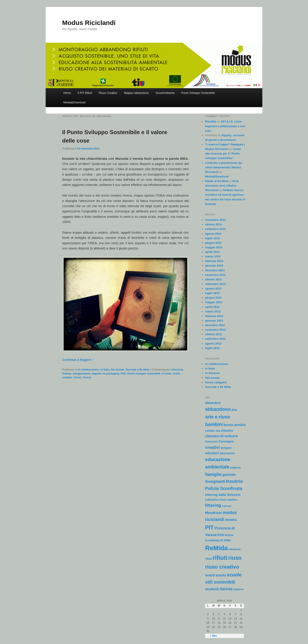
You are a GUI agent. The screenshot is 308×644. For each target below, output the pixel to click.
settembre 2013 (215, 284)
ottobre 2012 (213, 334)
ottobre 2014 (213, 224)
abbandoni (213, 403)
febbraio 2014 (214, 261)
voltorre (238, 589)
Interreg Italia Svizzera (223, 495)
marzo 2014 (213, 256)
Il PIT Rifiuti (85, 93)
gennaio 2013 (214, 321)
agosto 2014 (213, 234)
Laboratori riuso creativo (221, 500)
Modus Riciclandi (89, 23)
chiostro (227, 431)
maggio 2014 (214, 247)
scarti (210, 575)
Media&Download (74, 102)
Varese (87, 377)
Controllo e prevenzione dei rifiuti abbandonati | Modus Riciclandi (224, 167)
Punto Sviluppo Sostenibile (198, 93)
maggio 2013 (214, 302)
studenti (212, 589)
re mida (166, 374)
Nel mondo (118, 370)
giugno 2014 (213, 243)
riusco (78, 377)
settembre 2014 (215, 229)
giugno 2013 (213, 298)
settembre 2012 (215, 339)
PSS (123, 374)
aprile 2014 (212, 252)
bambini (214, 424)
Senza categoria (216, 382)
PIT (209, 527)
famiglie (213, 474)
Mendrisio (214, 513)
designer (226, 448)
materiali (227, 506)
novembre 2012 (215, 330)
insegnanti (215, 481)
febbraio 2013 (214, 316)
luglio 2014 (212, 238)
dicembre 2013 (215, 270)
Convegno (226, 441)
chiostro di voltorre (221, 436)
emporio (235, 468)
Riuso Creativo (108, 93)
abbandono (218, 409)
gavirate (229, 475)
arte (234, 410)
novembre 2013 (215, 275)
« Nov (213, 636)
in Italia (105, 370)
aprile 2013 (212, 307)
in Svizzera (212, 373)
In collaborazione (88, 370)
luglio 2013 (212, 293)
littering (213, 505)
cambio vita (213, 431)
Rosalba (211, 121)
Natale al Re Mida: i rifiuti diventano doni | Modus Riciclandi (222, 186)
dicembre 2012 (215, 325)
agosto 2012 (213, 344)
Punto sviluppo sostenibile (144, 374)
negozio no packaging (105, 374)
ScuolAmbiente (165, 93)
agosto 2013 (213, 289)
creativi (212, 447)
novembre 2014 (215, 220)
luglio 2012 (212, 348)
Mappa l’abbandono (136, 93)
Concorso (212, 442)
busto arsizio (235, 425)
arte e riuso (218, 417)
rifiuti (220, 558)
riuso (235, 558)
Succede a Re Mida (137, 370)
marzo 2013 (213, 311)
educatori (212, 453)
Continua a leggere (78, 360)
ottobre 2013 (213, 279)
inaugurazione (82, 374)
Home (67, 93)
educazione (227, 453)
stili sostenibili (220, 582)
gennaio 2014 (214, 266)
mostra (231, 520)
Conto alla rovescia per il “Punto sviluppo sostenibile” (223, 154)
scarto (221, 575)
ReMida (216, 548)
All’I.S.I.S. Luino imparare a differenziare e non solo (225, 126)
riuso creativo (222, 567)
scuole (234, 575)
